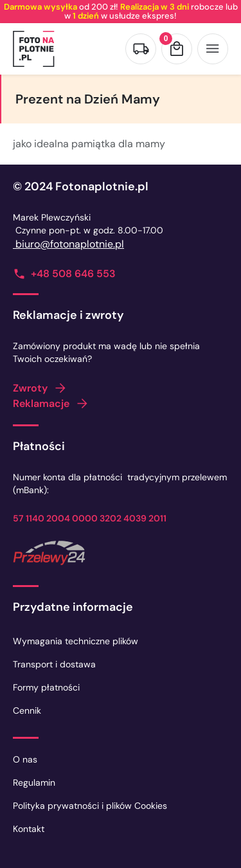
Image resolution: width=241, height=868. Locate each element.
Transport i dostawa (54, 664)
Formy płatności (46, 687)
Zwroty (30, 388)
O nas (25, 759)
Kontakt (29, 829)
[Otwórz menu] (213, 49)
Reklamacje (41, 403)
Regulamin (34, 782)
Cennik (27, 710)
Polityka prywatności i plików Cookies (90, 806)
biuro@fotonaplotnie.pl (68, 244)
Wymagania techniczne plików (76, 641)
